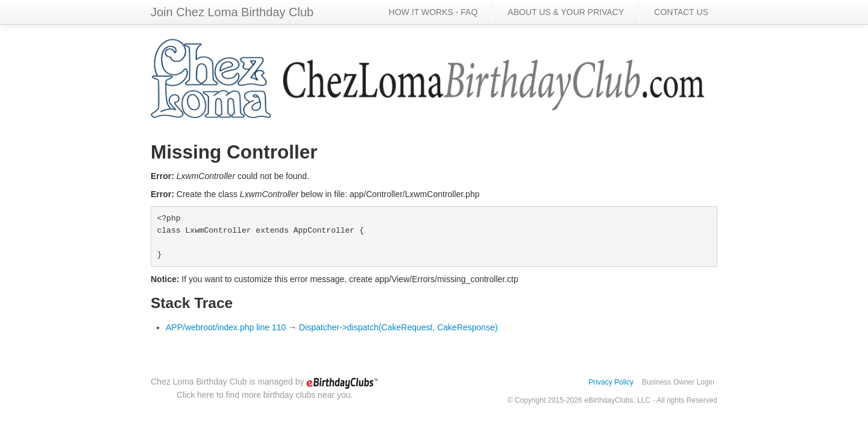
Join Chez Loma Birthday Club (232, 12)
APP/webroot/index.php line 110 (226, 327)
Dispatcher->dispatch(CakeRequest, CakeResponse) (398, 327)
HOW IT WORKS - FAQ (433, 12)
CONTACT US (681, 12)
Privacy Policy (611, 382)
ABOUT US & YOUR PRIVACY (566, 12)
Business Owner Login (678, 382)
